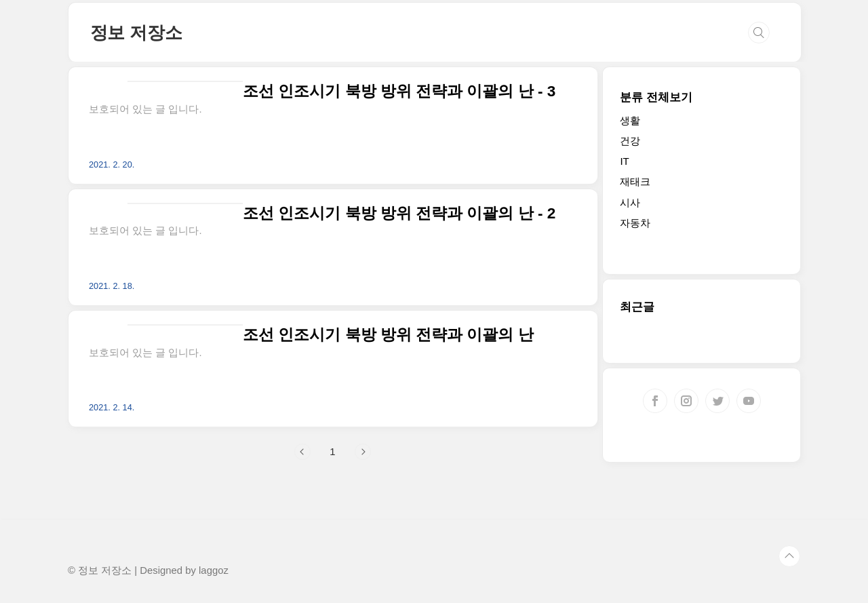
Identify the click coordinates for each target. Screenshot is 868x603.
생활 (630, 120)
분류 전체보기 (656, 97)
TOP (789, 556)
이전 (302, 452)
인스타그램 (686, 401)
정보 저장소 (136, 33)
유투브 (749, 401)
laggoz (214, 570)
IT (624, 161)
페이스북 (655, 401)
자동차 (635, 223)
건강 (630, 141)
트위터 (717, 401)
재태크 (635, 181)
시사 (630, 202)
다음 (363, 452)
